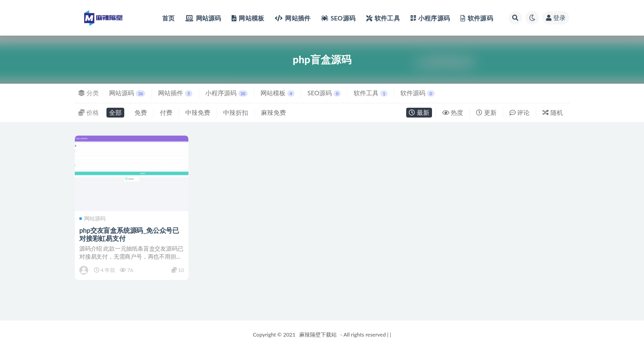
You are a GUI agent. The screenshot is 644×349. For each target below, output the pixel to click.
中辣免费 (198, 112)
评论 (520, 112)
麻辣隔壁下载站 (318, 335)
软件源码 (417, 93)
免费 (141, 112)
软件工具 (371, 93)
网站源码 (127, 93)
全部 (115, 112)
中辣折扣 (236, 112)
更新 (486, 112)
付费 (166, 112)
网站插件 (175, 93)
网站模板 (277, 93)
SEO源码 (324, 93)
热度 (453, 112)
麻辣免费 (273, 112)
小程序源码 (226, 93)
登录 (556, 18)
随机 (553, 112)
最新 (419, 112)
